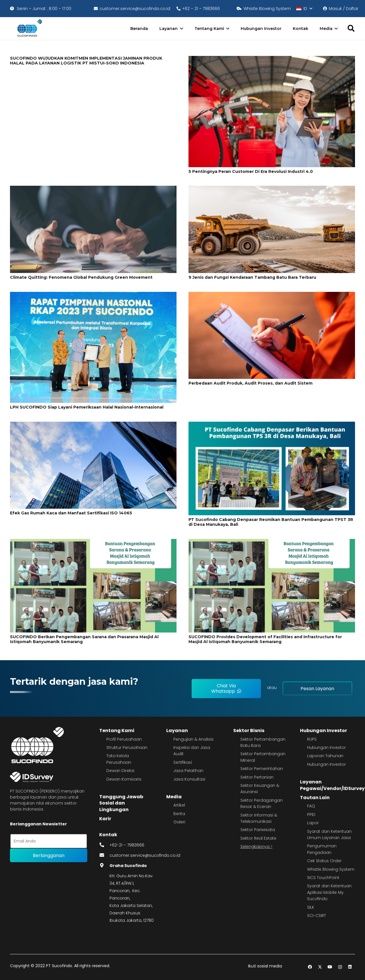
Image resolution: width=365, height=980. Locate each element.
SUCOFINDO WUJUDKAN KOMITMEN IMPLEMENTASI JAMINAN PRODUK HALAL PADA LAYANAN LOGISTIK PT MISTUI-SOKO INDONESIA (86, 61)
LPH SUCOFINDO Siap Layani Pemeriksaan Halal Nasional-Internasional (87, 407)
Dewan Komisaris (124, 779)
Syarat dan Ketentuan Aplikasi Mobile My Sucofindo (329, 892)
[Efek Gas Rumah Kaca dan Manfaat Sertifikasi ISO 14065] (93, 425)
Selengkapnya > (256, 846)
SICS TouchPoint (323, 878)
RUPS (312, 739)
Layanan (177, 731)
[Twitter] (320, 967)
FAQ (311, 806)
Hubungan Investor (324, 731)
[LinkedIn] (350, 967)
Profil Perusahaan (124, 739)
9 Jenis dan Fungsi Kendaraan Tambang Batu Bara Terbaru (252, 277)
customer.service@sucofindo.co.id (145, 855)
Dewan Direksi (120, 771)
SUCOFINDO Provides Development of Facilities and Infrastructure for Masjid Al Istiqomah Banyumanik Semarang (265, 639)
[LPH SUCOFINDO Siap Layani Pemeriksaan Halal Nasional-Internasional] (93, 296)
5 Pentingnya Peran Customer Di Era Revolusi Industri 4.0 (251, 171)
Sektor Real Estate (258, 838)
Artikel (179, 805)
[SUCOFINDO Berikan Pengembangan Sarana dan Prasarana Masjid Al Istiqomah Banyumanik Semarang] (93, 543)
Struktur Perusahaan (127, 747)
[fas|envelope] (104, 855)
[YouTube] (330, 967)
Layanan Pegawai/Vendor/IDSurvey (332, 785)
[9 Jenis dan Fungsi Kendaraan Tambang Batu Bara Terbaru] (272, 189)
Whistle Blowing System (331, 869)
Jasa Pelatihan (188, 771)
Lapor (313, 823)
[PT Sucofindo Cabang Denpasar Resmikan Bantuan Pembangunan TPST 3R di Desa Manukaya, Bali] (272, 425)
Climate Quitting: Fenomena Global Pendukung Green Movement (81, 277)
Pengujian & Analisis (193, 739)
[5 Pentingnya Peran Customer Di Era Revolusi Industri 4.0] (272, 60)
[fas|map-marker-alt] (104, 866)
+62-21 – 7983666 (127, 845)
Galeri (179, 822)
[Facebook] (310, 967)
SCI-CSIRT (317, 916)
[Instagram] (340, 967)
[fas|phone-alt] (104, 845)
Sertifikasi (183, 762)
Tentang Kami (117, 731)
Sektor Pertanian (257, 777)
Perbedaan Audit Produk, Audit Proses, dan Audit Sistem (251, 383)
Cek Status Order (324, 861)
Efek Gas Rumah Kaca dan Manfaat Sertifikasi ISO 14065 (71, 513)
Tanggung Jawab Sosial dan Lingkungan (121, 803)
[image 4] (29, 29)
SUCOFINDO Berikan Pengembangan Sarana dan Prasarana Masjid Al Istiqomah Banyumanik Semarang (84, 639)
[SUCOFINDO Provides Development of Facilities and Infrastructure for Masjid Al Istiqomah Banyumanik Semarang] (272, 543)
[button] (304, 9)
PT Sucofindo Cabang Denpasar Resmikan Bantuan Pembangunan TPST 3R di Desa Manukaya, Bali (271, 522)
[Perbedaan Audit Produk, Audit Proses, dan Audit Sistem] (272, 296)
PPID (311, 815)
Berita (179, 814)
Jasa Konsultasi (189, 779)
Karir (105, 819)
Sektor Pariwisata (258, 830)
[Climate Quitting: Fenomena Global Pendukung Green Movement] (93, 189)
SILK (311, 907)
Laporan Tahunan (325, 756)
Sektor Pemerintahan (262, 769)
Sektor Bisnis (249, 731)
